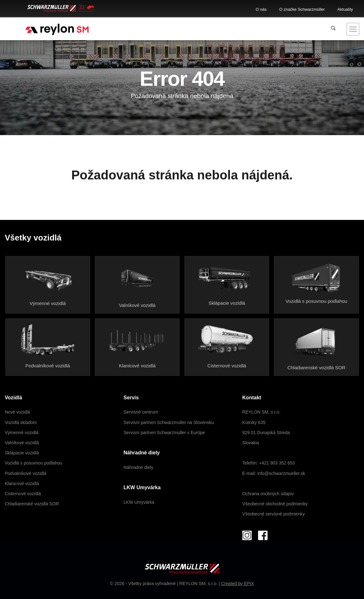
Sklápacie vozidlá (227, 303)
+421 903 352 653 (277, 463)
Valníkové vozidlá (137, 305)
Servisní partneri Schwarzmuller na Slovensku (169, 422)
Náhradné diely (139, 467)
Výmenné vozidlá (48, 303)
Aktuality (345, 9)
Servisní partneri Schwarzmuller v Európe (164, 433)
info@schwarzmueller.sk (281, 473)
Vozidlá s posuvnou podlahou (316, 301)
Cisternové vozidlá (227, 366)
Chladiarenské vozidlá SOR (316, 368)
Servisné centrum (141, 412)
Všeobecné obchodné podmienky (275, 504)
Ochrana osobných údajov (268, 494)
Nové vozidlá (17, 412)
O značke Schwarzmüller (302, 9)
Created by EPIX (238, 583)
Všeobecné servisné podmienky (274, 514)
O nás (261, 9)
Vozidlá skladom (21, 422)
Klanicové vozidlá (137, 366)
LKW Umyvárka (139, 502)
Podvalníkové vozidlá (48, 366)
